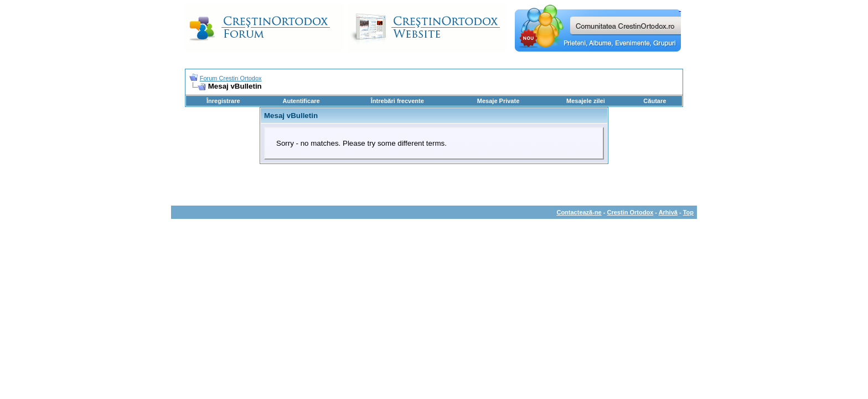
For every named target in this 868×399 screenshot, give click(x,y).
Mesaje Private (498, 101)
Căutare (655, 101)
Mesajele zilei (586, 101)
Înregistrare (223, 101)
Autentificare (301, 101)
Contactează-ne (579, 212)
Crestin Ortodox (631, 212)
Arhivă (668, 212)
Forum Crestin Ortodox (231, 78)
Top (688, 212)
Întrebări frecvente (397, 101)
